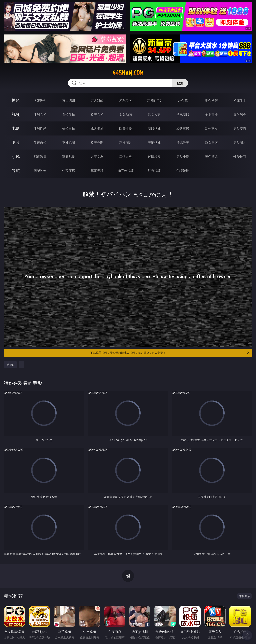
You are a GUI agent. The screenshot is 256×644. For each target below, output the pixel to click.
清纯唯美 (183, 143)
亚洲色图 (69, 143)
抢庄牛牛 (240, 100)
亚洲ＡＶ (40, 114)
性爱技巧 (240, 157)
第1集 (10, 365)
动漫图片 (126, 143)
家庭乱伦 (69, 157)
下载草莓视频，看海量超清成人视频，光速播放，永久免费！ (170, 353)
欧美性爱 (126, 128)
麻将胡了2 (154, 100)
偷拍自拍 (69, 128)
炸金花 (183, 100)
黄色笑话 (211, 157)
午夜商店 (69, 171)
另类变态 (240, 128)
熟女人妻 (154, 114)
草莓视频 (97, 171)
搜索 (180, 83)
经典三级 (183, 128)
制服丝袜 (154, 128)
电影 (16, 128)
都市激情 (40, 157)
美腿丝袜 (154, 143)
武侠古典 (126, 157)
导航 (16, 170)
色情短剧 (183, 171)
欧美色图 (97, 143)
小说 (16, 156)
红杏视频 (154, 171)
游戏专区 (126, 100)
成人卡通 (97, 128)
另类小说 (183, 157)
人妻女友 (97, 157)
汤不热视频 (126, 171)
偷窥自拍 (40, 143)
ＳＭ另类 (240, 114)
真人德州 (69, 100)
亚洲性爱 (40, 128)
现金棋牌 (211, 100)
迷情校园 (154, 157)
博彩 (16, 100)
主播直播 (211, 114)
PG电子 (40, 100)
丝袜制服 (183, 114)
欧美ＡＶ (97, 114)
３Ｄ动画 (126, 114)
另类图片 (240, 143)
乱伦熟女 (211, 128)
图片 (16, 142)
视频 (16, 114)
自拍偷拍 (69, 114)
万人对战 (97, 100)
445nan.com (128, 73)
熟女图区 (211, 143)
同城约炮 (40, 171)
